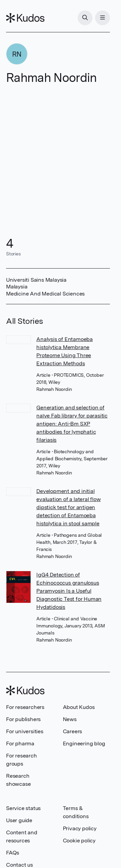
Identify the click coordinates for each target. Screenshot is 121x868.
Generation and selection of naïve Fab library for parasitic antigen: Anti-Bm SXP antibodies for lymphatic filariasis (72, 424)
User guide (19, 820)
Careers (73, 731)
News (70, 719)
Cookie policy (79, 841)
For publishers (23, 719)
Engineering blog (84, 743)
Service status (23, 808)
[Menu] (103, 18)
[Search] (85, 18)
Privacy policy (80, 828)
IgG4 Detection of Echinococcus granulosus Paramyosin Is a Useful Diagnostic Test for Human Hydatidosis (69, 591)
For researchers (25, 707)
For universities (25, 731)
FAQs (13, 853)
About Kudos (79, 707)
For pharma (20, 743)
